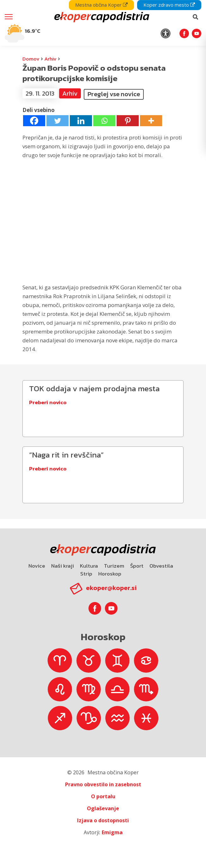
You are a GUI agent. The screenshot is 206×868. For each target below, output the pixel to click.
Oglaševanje (103, 808)
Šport (137, 566)
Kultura (89, 566)
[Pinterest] (128, 121)
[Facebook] (34, 121)
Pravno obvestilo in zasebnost (103, 784)
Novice (37, 566)
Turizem (114, 566)
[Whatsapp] (104, 121)
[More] (151, 121)
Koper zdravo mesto (169, 5)
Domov (31, 59)
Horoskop (110, 574)
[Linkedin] (81, 121)
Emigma (112, 832)
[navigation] (103, 23)
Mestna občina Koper (101, 5)
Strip (86, 574)
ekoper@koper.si (111, 588)
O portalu (103, 796)
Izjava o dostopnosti (103, 820)
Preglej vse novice (114, 94)
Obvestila (161, 566)
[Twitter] (58, 121)
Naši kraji (63, 566)
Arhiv (50, 59)
